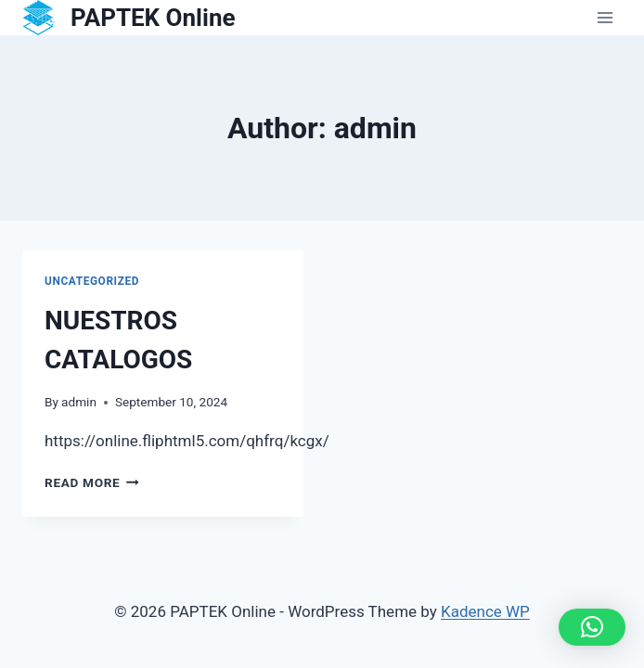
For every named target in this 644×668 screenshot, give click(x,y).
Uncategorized (92, 281)
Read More (92, 482)
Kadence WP (485, 611)
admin (79, 402)
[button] (592, 627)
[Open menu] (605, 18)
